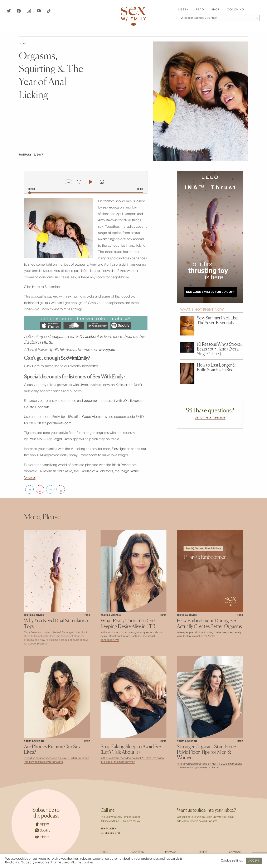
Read (200, 10)
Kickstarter (123, 385)
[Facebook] (19, 12)
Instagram (58, 336)
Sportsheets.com (58, 423)
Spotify (43, 830)
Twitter (74, 336)
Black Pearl (120, 465)
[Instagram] (29, 12)
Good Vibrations (94, 417)
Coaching (236, 10)
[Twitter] (9, 12)
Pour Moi (36, 439)
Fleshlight (119, 449)
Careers (138, 852)
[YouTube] (39, 12)
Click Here (32, 366)
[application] (86, 182)
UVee (84, 385)
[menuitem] (183, 10)
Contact (236, 852)
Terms (203, 852)
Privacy (171, 852)
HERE (47, 342)
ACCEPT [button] (254, 861)
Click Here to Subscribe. (42, 287)
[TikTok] (49, 12)
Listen (183, 10)
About (105, 852)
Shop (215, 10)
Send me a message (210, 418)
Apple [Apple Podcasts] (42, 824)
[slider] (86, 193)
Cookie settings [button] (232, 861)
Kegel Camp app (66, 439)
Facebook (92, 336)
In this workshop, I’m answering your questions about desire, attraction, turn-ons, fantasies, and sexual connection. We (131, 636)
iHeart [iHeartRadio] (42, 837)
